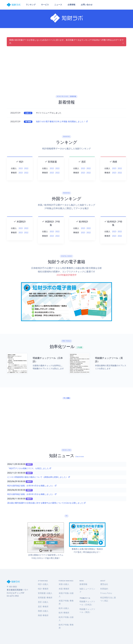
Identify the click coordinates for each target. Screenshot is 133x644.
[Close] (123, 43)
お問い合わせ (87, 5)
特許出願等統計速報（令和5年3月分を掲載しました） (32, 494)
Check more (80, 457)
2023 (21, 173)
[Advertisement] (66, 68)
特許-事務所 (43, 589)
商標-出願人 (43, 611)
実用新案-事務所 (45, 598)
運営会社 (104, 584)
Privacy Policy (106, 593)
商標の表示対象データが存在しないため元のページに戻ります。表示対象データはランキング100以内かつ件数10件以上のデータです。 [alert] (67, 42)
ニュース (58, 5)
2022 (26, 173)
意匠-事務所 (43, 607)
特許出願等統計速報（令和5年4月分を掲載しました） (32, 486)
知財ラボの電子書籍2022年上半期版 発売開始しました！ (62, 122)
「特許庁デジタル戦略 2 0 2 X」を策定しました (29, 468)
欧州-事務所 (64, 613)
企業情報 (71, 5)
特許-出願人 (43, 584)
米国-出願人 (64, 584)
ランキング (31, 5)
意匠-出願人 (43, 602)
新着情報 (83, 584)
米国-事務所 (64, 589)
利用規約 (104, 589)
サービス (45, 5)
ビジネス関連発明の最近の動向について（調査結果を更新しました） (39, 477)
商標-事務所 (43, 615)
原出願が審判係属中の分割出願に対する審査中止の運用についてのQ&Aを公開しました (46, 503)
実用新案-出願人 (45, 593)
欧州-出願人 (64, 608)
